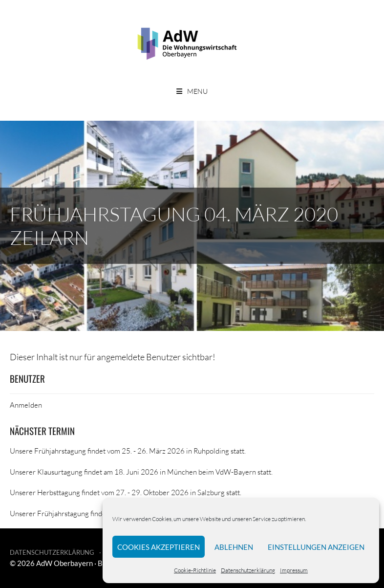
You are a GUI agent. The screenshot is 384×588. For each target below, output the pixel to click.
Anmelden (26, 405)
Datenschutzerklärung (248, 570)
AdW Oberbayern (64, 563)
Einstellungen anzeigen (316, 547)
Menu (197, 91)
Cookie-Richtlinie (195, 570)
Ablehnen (234, 547)
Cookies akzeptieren (159, 547)
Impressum (294, 570)
